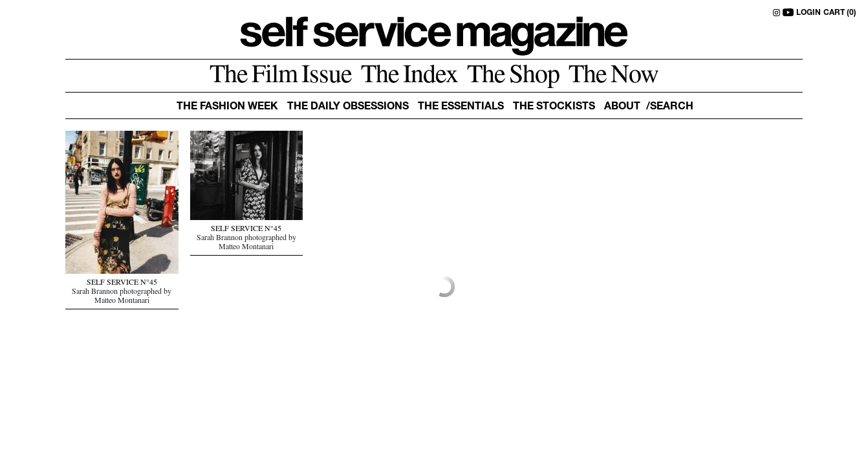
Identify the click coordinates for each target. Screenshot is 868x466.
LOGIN (808, 13)
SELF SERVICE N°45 (122, 283)
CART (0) (840, 13)
